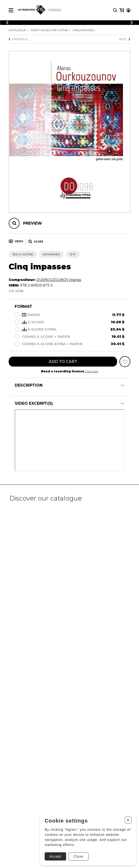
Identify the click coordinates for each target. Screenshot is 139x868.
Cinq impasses (84, 30)
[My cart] (122, 10)
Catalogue (17, 30)
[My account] (128, 10)
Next (125, 39)
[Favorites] (125, 362)
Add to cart (63, 362)
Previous (18, 39)
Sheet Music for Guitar (49, 30)
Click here (92, 371)
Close (78, 856)
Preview (33, 223)
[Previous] (7, 23)
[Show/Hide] (122, 385)
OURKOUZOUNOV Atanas (59, 280)
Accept (55, 856)
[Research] (115, 10)
